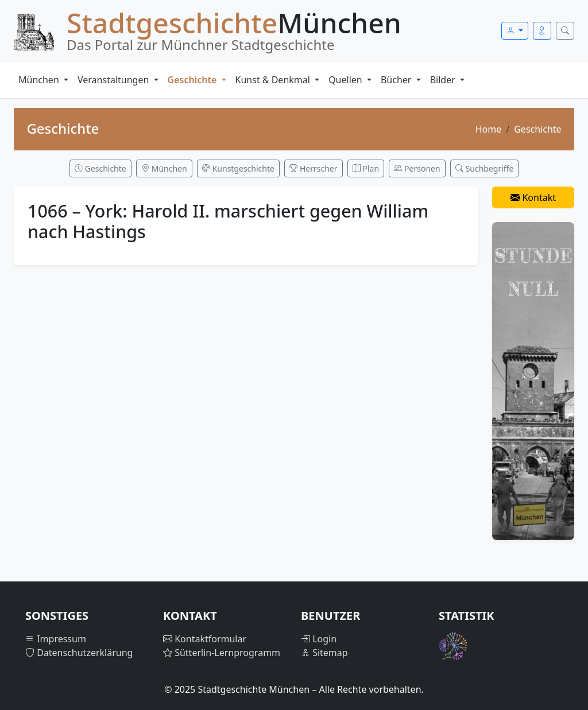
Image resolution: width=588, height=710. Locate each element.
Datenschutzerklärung (79, 653)
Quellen (347, 80)
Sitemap (324, 653)
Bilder (444, 80)
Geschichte (194, 80)
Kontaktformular (205, 639)
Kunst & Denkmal (274, 80)
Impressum (56, 639)
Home (489, 129)
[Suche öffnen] (565, 31)
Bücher (397, 80)
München (40, 80)
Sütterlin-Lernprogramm (222, 653)
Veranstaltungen (114, 80)
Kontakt (533, 197)
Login (319, 639)
